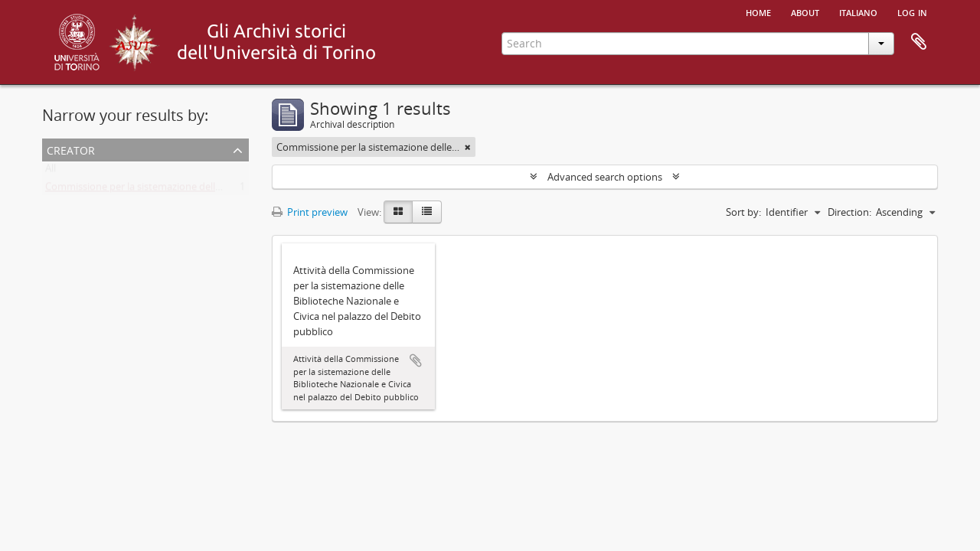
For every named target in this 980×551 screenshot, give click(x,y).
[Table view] (427, 212)
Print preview (310, 212)
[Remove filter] (468, 147)
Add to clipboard (416, 360)
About (805, 11)
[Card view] (398, 212)
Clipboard (919, 42)
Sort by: (743, 212)
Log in (912, 11)
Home (758, 11)
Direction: (849, 212)
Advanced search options (605, 177)
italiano (858, 11)
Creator (71, 149)
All (51, 171)
